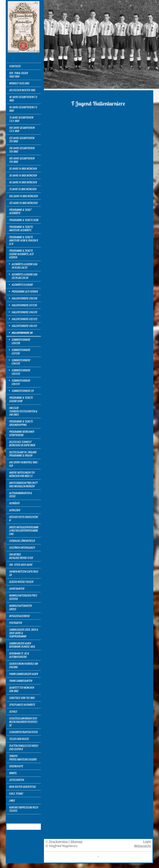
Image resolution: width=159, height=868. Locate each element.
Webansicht (142, 846)
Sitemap (76, 842)
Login (147, 842)
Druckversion (57, 842)
